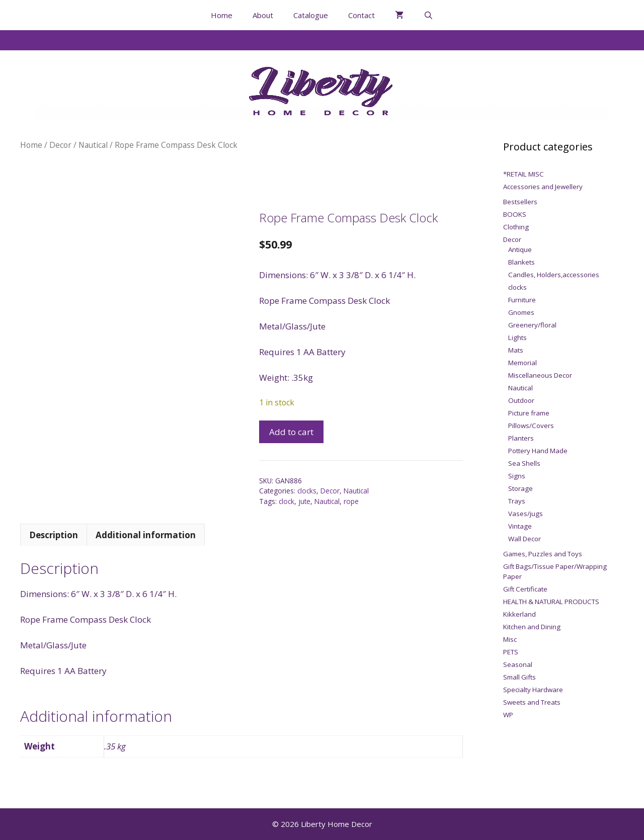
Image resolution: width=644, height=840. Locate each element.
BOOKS (515, 214)
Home (222, 15)
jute (304, 501)
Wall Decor (525, 539)
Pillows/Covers (531, 426)
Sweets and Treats (532, 702)
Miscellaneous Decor (540, 375)
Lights (517, 338)
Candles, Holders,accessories (554, 275)
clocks (307, 491)
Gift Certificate (525, 589)
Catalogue (311, 15)
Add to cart (291, 432)
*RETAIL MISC (524, 174)
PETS (511, 652)
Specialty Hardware (533, 690)
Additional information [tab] (146, 535)
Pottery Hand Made (538, 451)
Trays (517, 501)
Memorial (522, 363)
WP (508, 715)
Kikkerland (519, 614)
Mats (516, 350)
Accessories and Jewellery (543, 187)
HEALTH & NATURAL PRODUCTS (551, 602)
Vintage (520, 526)
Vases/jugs (526, 514)
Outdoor (521, 400)
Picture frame (529, 413)
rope (351, 501)
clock (287, 501)
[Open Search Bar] (428, 15)
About (263, 15)
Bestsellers (520, 202)
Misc (510, 639)
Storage (520, 488)
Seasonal (518, 664)
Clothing (516, 227)
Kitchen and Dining (532, 627)
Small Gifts (519, 677)
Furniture (522, 300)
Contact (361, 15)
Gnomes (521, 312)
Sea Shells (524, 463)
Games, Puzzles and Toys (543, 554)
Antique (520, 249)
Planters (521, 438)
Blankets (521, 262)
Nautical (93, 145)
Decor (60, 145)
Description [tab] (54, 535)
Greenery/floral (532, 325)
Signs (517, 476)
